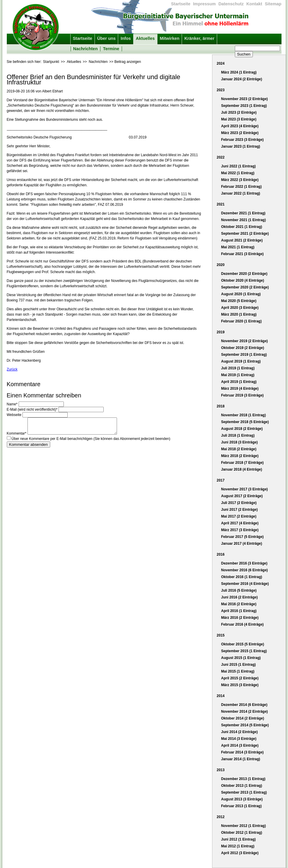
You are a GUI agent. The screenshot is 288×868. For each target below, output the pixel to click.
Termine (111, 49)
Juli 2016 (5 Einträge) (239, 590)
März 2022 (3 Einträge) (240, 180)
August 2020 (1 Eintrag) (241, 294)
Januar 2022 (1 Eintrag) (241, 193)
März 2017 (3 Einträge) (240, 530)
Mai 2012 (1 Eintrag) (238, 846)
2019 (221, 332)
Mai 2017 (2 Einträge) (239, 516)
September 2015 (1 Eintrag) (244, 651)
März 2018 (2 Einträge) (240, 456)
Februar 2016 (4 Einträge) (243, 624)
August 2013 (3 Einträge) (242, 799)
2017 (221, 480)
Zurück (12, 369)
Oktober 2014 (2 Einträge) (243, 718)
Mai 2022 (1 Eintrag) (238, 173)
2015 (221, 635)
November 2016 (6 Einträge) (245, 570)
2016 (221, 554)
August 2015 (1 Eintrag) (241, 658)
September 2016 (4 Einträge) (245, 584)
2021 (221, 204)
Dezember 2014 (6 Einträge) (244, 705)
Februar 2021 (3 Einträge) (243, 254)
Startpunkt (51, 62)
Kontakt (254, 4)
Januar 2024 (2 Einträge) (242, 79)
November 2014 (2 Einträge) (245, 712)
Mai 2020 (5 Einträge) (239, 301)
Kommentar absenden (29, 447)
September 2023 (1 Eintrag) (244, 106)
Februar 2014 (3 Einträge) (243, 752)
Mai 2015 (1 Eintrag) (238, 671)
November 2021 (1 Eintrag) (244, 220)
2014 (221, 696)
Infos (126, 38)
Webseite (15, 415)
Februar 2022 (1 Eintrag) (241, 187)
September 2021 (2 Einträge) (245, 234)
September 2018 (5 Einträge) (245, 422)
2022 (221, 157)
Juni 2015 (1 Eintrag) (239, 665)
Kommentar (17, 436)
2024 (221, 63)
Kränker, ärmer (199, 38)
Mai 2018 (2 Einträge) (239, 449)
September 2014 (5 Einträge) (245, 725)
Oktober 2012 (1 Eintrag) (242, 833)
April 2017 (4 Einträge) (240, 523)
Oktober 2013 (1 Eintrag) (242, 786)
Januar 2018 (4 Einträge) (242, 469)
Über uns (106, 38)
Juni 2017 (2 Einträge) (240, 510)
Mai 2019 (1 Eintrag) (238, 375)
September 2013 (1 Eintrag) (244, 792)
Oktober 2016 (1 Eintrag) (242, 577)
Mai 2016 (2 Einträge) (239, 604)
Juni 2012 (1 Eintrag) (239, 839)
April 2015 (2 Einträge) (240, 678)
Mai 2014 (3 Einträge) (239, 739)
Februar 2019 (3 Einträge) (243, 395)
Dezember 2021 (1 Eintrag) (243, 213)
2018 (221, 406)
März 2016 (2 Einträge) (240, 618)
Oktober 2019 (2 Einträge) (243, 348)
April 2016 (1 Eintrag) (239, 611)
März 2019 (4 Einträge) (240, 389)
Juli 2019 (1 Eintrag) (238, 368)
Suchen (244, 54)
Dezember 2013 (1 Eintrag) (243, 779)
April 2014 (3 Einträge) (240, 745)
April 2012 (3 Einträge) (240, 853)
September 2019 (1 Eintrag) (244, 355)
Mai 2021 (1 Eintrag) (238, 247)
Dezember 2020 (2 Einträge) (244, 274)
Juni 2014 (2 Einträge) (240, 732)
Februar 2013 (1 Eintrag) (241, 806)
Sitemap (273, 4)
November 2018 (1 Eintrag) (244, 415)
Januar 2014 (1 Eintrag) (241, 759)
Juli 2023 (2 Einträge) (239, 112)
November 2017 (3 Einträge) (245, 489)
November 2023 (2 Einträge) (245, 99)
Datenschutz (231, 4)
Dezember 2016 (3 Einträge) (244, 563)
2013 (221, 770)
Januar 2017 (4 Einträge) (242, 544)
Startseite (181, 4)
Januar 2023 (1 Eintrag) (241, 146)
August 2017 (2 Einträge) (242, 496)
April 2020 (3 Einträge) (240, 308)
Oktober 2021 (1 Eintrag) (242, 227)
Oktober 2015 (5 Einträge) (243, 644)
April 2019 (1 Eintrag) (239, 382)
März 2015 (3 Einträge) (240, 685)
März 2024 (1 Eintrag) (239, 72)
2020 (221, 265)
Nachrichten (86, 49)
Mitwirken (170, 38)
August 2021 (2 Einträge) (242, 240)
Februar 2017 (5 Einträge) (243, 537)
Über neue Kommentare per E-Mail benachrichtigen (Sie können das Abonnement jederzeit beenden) (91, 441)
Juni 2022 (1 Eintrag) (239, 166)
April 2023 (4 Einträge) (240, 126)
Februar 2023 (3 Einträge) (243, 140)
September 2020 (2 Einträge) (245, 287)
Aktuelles (145, 38)
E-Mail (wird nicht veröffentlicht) (33, 409)
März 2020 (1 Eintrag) (239, 314)
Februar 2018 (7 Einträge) (243, 463)
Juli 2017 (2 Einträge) (239, 503)
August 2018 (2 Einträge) (242, 429)
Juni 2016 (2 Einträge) (240, 597)
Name (13, 404)
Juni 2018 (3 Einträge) (240, 442)
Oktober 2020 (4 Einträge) (243, 280)
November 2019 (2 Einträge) (245, 341)
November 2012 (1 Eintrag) (244, 826)
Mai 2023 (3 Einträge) (239, 119)
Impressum (205, 4)
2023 (221, 90)
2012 (221, 817)
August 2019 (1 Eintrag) (241, 361)
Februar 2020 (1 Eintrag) (241, 321)
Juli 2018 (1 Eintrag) (238, 435)
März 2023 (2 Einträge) (240, 133)
